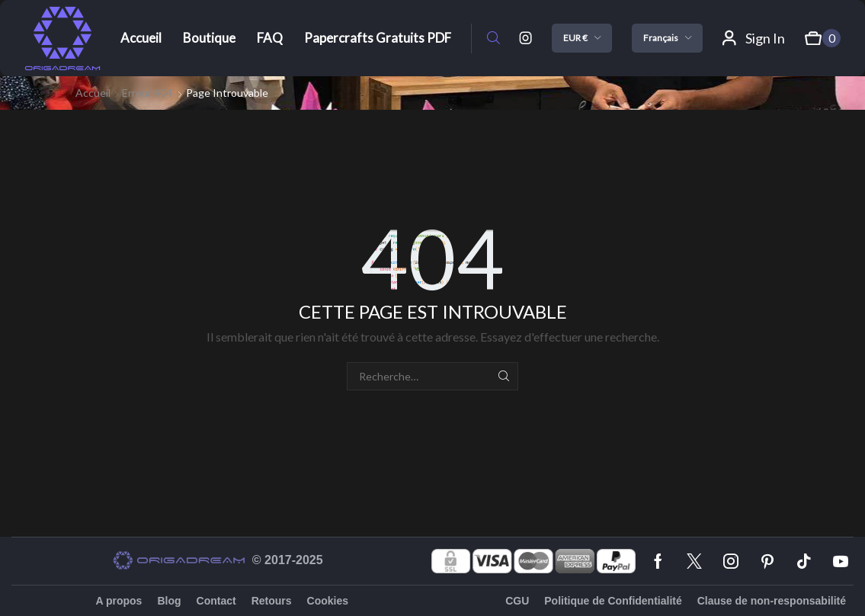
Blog (169, 601)
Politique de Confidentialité (613, 601)
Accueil (93, 93)
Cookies (328, 601)
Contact (216, 601)
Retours (272, 601)
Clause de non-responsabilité (772, 601)
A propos (119, 601)
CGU (517, 601)
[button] (493, 38)
